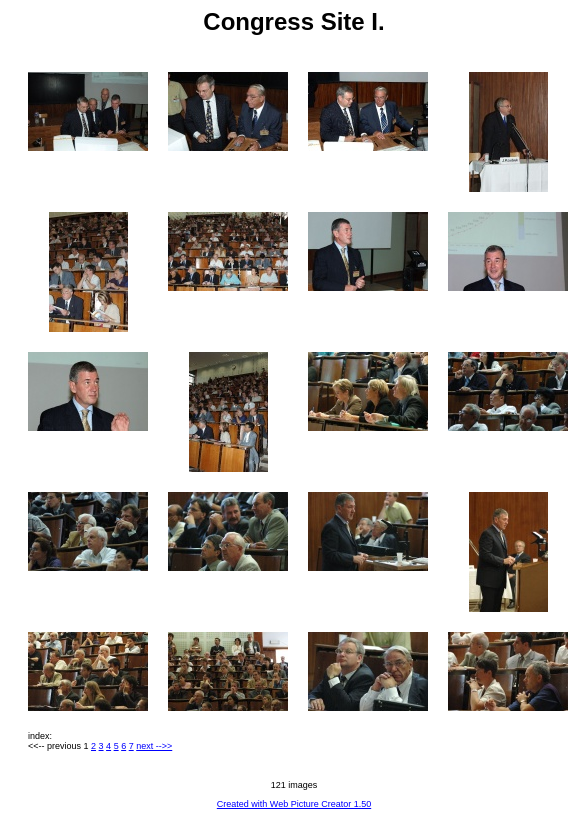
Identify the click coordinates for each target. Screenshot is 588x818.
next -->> (154, 746)
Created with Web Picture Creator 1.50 (294, 804)
